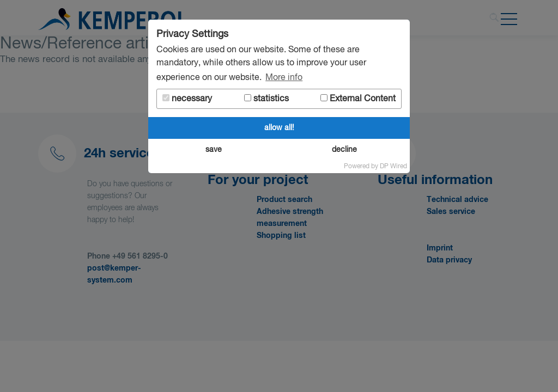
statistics (266, 99)
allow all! (279, 128)
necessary (187, 99)
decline (344, 150)
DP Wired (393, 167)
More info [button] (284, 78)
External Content (358, 99)
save (214, 150)
